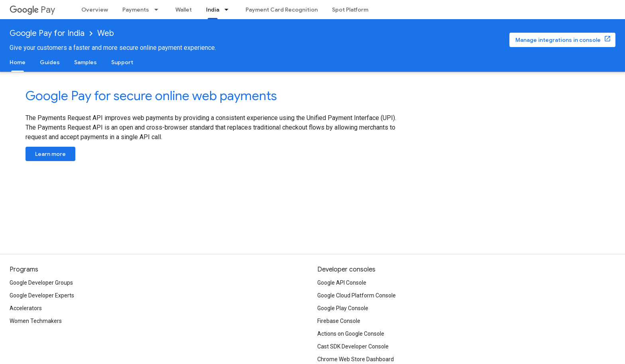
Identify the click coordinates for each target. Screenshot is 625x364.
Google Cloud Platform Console (357, 295)
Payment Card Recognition (282, 10)
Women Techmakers (36, 321)
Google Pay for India (47, 33)
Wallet (184, 10)
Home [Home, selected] (18, 62)
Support (122, 62)
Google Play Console (343, 308)
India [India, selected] (213, 10)
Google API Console (342, 283)
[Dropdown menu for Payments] (159, 10)
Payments (136, 10)
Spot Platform (350, 10)
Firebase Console (339, 321)
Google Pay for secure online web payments (151, 96)
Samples (85, 62)
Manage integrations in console (558, 40)
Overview (95, 10)
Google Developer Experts (42, 295)
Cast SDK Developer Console (353, 346)
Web (106, 33)
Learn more (50, 154)
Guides (50, 62)
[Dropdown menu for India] (229, 10)
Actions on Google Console (351, 334)
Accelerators (26, 308)
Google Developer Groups (41, 283)
